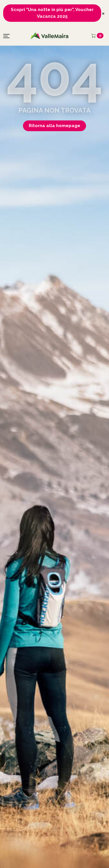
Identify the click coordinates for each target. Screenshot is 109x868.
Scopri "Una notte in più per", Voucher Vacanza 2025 (52, 13)
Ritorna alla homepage (54, 126)
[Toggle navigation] (6, 36)
